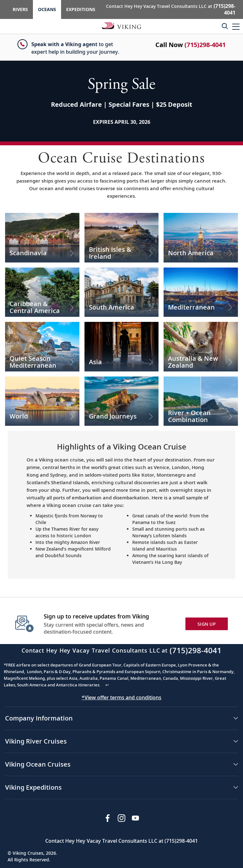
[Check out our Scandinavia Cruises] (42, 238)
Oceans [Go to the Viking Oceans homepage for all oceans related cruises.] (47, 9)
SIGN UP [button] (207, 624)
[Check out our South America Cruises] (122, 292)
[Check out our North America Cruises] (201, 238)
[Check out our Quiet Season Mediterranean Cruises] (42, 347)
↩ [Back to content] (107, 685)
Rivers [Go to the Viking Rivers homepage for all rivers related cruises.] (20, 9)
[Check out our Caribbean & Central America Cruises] (42, 292)
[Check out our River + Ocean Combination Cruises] (201, 401)
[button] (236, 26)
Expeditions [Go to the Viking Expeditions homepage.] (81, 9)
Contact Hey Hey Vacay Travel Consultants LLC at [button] (171, 9)
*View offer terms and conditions (121, 697)
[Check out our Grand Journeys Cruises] (122, 401)
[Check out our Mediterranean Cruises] (201, 292)
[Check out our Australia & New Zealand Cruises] (201, 347)
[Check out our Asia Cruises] (122, 347)
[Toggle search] (225, 26)
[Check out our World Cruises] (42, 401)
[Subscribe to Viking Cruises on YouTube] (135, 818)
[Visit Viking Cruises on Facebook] (108, 818)
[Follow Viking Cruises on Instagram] (121, 818)
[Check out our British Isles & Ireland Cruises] (122, 238)
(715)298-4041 (205, 45)
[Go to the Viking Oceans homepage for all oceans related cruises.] (121, 25)
